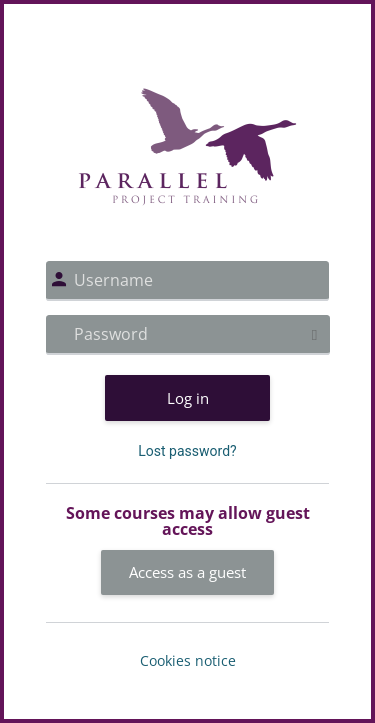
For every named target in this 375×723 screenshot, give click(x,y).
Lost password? (187, 451)
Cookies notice (188, 660)
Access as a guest (187, 572)
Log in (188, 398)
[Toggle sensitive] (314, 334)
